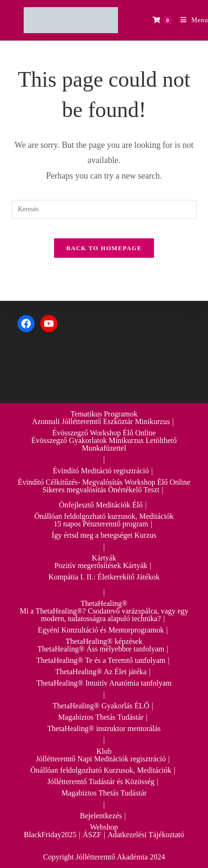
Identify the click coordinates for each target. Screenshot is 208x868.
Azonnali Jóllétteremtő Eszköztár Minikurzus (101, 421)
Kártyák (104, 558)
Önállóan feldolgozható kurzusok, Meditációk (104, 516)
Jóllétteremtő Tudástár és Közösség (101, 782)
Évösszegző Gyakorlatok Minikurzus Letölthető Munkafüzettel (104, 444)
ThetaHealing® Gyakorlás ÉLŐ (101, 706)
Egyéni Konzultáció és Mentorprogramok (101, 630)
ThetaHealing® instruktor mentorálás (104, 728)
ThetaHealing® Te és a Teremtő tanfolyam (101, 660)
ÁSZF (92, 835)
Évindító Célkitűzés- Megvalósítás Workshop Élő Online (104, 482)
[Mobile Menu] (191, 20)
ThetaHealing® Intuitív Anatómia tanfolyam (104, 683)
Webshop (104, 827)
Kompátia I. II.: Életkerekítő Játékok (104, 577)
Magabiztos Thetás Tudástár (101, 717)
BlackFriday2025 (50, 835)
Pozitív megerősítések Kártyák (101, 565)
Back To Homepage (104, 248)
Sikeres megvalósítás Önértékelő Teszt (101, 490)
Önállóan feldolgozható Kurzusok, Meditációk (101, 770)
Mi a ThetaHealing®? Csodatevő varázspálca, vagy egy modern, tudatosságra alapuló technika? (104, 615)
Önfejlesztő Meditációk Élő (101, 505)
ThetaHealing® (104, 603)
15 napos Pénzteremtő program (101, 524)
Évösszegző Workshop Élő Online (104, 433)
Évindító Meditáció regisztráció (101, 471)
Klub (104, 751)
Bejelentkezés (101, 816)
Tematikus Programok (104, 414)
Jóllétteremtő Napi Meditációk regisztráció (101, 759)
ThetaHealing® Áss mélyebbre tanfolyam (101, 649)
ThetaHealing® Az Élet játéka (101, 672)
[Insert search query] (104, 209)
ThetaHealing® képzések (104, 641)
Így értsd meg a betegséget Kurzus (104, 535)
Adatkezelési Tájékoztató (146, 835)
